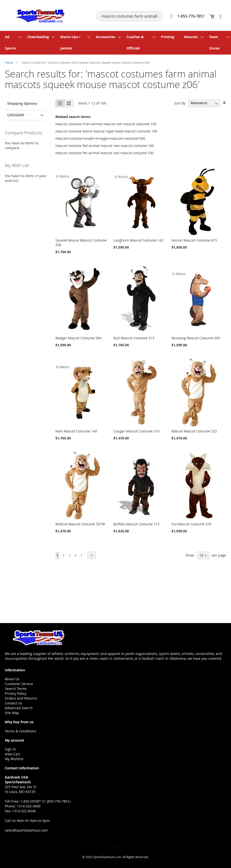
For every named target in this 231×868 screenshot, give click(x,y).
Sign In (10, 749)
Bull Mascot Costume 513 (134, 337)
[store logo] (38, 15)
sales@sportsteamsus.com (26, 830)
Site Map (12, 713)
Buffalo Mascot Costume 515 (136, 523)
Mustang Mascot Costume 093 (196, 337)
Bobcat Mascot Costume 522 (194, 430)
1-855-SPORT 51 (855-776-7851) (45, 801)
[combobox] (129, 16)
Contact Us (13, 703)
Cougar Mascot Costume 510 (136, 430)
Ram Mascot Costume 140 (76, 430)
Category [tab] (16, 114)
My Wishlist (14, 759)
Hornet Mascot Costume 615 (194, 240)
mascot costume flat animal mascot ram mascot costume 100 (105, 145)
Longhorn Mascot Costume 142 (138, 240)
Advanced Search (19, 708)
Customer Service (19, 684)
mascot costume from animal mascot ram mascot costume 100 (106, 123)
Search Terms (16, 689)
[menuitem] (12, 42)
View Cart (12, 754)
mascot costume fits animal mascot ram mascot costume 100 (104, 152)
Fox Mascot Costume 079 (191, 523)
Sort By (180, 102)
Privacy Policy (16, 693)
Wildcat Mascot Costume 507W (80, 523)
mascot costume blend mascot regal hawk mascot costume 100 (106, 130)
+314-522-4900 (29, 806)
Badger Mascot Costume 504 (78, 337)
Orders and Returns (21, 698)
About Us (12, 679)
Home (9, 62)
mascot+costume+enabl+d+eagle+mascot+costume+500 (100, 137)
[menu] (115, 42)
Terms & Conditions (21, 731)
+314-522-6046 (24, 811)
